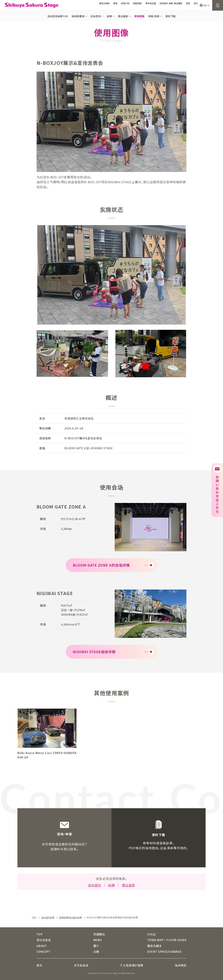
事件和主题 (151, 3)
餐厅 (96, 946)
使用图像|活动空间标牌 (71, 917)
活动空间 (97, 16)
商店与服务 (105, 3)
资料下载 (170, 16)
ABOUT (42, 946)
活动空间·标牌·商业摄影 (171, 3)
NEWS (98, 940)
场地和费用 (79, 16)
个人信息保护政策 (132, 965)
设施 (96, 951)
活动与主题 (44, 940)
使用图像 (139, 16)
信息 (188, 3)
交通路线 (99, 934)
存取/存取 (155, 16)
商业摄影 (124, 16)
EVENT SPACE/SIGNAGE (164, 951)
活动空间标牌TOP (58, 16)
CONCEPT (43, 951)
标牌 (111, 16)
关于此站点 (81, 965)
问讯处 (152, 934)
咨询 (39, 965)
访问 (196, 3)
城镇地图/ (137, 3)
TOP (34, 917)
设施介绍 (125, 3)
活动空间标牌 (48, 917)
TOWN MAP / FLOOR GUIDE (167, 940)
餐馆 (115, 3)
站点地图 (181, 965)
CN (205, 5)
